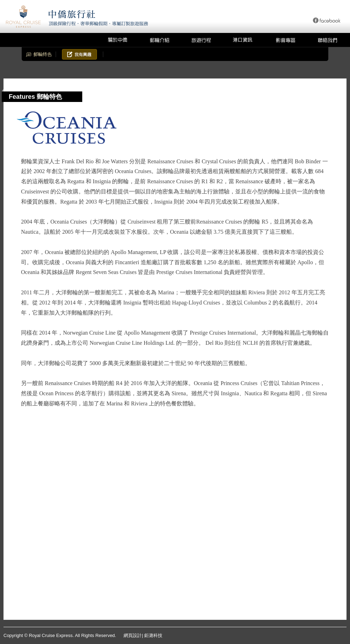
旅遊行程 (201, 40)
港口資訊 (243, 40)
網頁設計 (133, 635)
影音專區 (285, 40)
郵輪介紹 (159, 40)
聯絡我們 (327, 40)
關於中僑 (117, 40)
